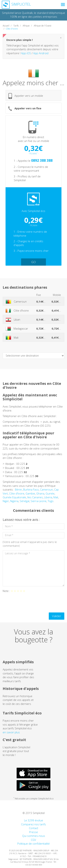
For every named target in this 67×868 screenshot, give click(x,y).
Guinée (50, 493)
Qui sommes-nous (34, 836)
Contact (34, 828)
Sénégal (24, 501)
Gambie (30, 493)
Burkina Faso (31, 489)
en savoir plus (11, 732)
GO (33, 262)
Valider (57, 616)
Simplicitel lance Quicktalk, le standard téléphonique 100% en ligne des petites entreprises (33, 15)
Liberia (48, 497)
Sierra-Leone (39, 501)
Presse (33, 832)
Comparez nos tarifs (33, 824)
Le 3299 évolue (34, 820)
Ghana (40, 493)
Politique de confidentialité (33, 844)
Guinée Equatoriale (14, 497)
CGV (33, 840)
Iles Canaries (35, 497)
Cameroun (46, 489)
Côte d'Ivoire (17, 493)
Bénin (18, 489)
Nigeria (14, 501)
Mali (56, 497)
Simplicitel (16, 4)
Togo (51, 501)
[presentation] (30, 603)
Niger (6, 501)
